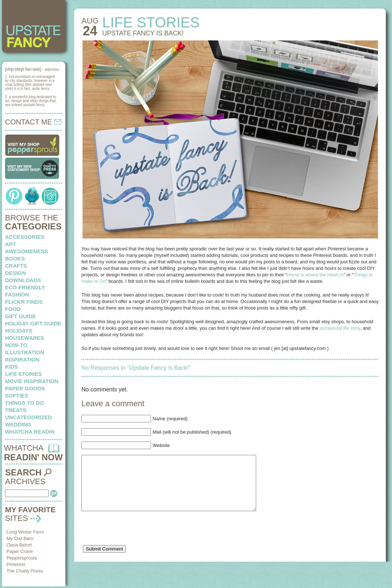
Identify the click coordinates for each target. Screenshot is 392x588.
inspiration (22, 359)
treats (16, 410)
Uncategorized (28, 417)
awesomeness (26, 251)
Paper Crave (20, 551)
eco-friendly (25, 287)
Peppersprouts (22, 558)
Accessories (25, 237)
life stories (23, 374)
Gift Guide (21, 316)
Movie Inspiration (32, 381)
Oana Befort (19, 545)
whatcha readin (30, 432)
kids (12, 367)
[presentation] (136, 542)
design (15, 273)
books (15, 258)
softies (17, 396)
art (11, 244)
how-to (16, 345)
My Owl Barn (20, 538)
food (13, 309)
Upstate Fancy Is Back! (143, 33)
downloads (23, 280)
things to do (24, 403)
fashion (17, 295)
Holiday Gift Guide (33, 323)
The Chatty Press (24, 571)
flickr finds (24, 302)
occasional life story (340, 328)
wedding (18, 424)
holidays (19, 331)
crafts (16, 266)
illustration (25, 352)
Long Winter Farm (25, 532)
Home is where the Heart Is (315, 275)
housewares (24, 338)
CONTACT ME (33, 122)
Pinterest (16, 564)
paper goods (25, 388)
